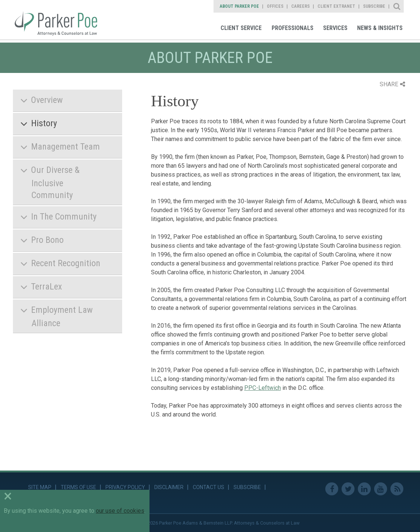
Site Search (397, 6)
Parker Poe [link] (60, 20)
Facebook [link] (332, 489)
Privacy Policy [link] (125, 487)
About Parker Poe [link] (239, 6)
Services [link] (335, 28)
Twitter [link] (348, 489)
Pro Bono (47, 240)
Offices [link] (275, 6)
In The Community (64, 217)
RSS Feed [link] (397, 489)
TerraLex (47, 287)
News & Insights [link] (380, 28)
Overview (47, 100)
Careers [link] (300, 6)
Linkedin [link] (364, 489)
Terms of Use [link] (78, 487)
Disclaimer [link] (169, 487)
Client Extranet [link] (336, 6)
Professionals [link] (293, 28)
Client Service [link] (241, 28)
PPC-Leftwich (263, 388)
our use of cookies (120, 511)
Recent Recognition (66, 263)
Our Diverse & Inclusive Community (55, 182)
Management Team (65, 147)
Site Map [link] (40, 487)
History (44, 123)
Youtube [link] (381, 489)
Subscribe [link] (374, 6)
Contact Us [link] (209, 487)
